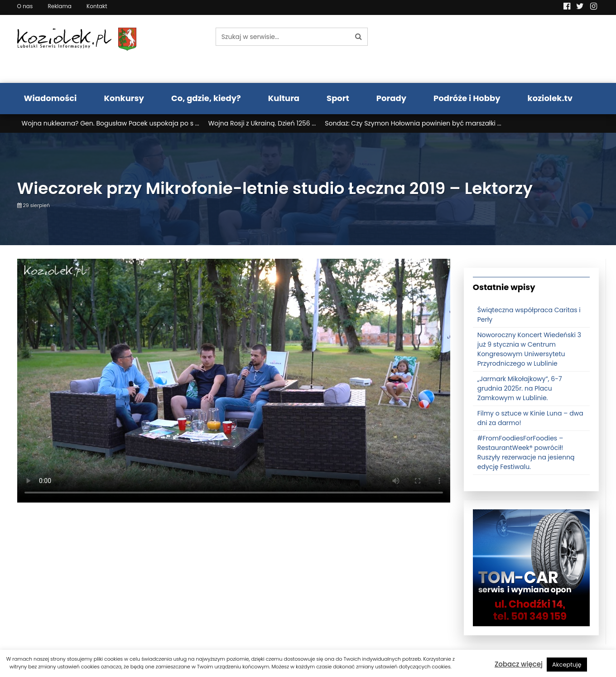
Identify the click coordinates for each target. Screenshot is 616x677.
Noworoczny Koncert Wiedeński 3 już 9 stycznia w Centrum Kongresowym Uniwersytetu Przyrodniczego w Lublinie (529, 349)
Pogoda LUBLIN (532, 49)
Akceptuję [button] (567, 665)
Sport (338, 98)
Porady (391, 98)
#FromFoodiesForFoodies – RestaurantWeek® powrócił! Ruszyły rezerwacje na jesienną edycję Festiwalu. (526, 452)
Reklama (59, 6)
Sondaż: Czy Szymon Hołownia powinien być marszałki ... (413, 123)
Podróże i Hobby (467, 98)
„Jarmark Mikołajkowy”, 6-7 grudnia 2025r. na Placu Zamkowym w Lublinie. (520, 388)
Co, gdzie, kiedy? (206, 98)
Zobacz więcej (519, 664)
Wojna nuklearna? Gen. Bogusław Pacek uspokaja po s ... (111, 123)
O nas (25, 6)
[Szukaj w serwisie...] (283, 37)
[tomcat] (531, 567)
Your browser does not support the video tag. (234, 381)
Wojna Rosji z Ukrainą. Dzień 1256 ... (262, 123)
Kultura (284, 98)
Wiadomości (51, 98)
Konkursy (124, 98)
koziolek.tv (550, 98)
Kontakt (97, 6)
